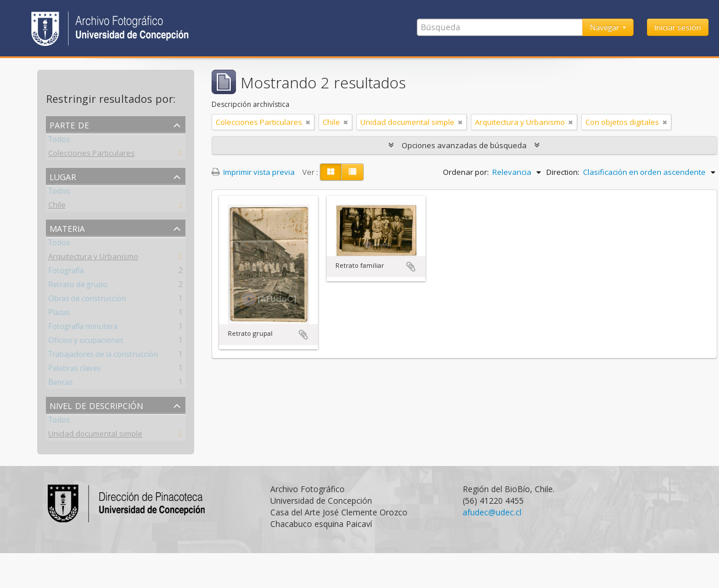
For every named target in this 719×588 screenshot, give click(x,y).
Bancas (60, 384)
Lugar (63, 176)
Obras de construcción (87, 300)
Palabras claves (74, 370)
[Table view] (353, 172)
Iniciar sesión (678, 27)
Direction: (563, 172)
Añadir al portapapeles (303, 335)
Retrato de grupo (78, 286)
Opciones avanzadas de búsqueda (464, 145)
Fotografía (66, 273)
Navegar (605, 27)
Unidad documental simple (95, 436)
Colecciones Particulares (92, 155)
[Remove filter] (308, 122)
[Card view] (331, 172)
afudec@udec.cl (492, 512)
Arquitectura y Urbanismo (93, 259)
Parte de (69, 124)
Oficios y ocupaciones (86, 342)
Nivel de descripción (96, 405)
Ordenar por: (466, 172)
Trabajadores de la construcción (103, 356)
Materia (67, 227)
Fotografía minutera (83, 328)
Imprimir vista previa (253, 172)
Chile (57, 207)
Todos (59, 141)
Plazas (59, 314)
